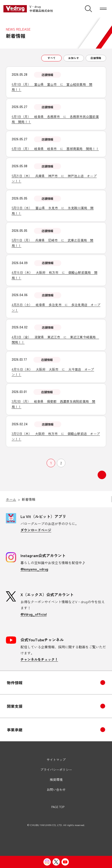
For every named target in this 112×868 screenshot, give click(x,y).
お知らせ (74, 58)
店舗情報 (96, 58)
